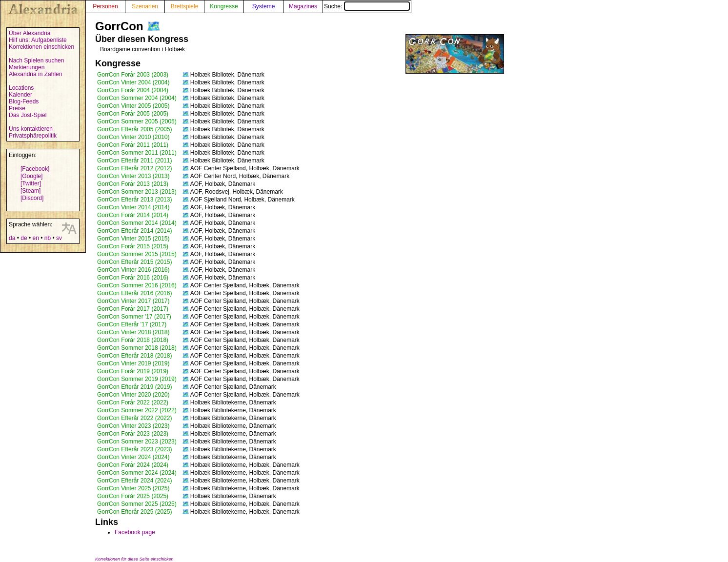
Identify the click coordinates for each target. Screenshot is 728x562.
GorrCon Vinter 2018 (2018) (133, 332)
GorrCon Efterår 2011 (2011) (134, 161)
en (35, 238)
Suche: (367, 6)
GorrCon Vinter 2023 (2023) (133, 426)
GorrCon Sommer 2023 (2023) (137, 442)
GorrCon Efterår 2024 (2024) (134, 481)
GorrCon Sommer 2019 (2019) (137, 379)
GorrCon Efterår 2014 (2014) (134, 231)
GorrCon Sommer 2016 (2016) (137, 285)
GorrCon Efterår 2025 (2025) (134, 512)
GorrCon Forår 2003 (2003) (133, 75)
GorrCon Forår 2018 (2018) (133, 340)
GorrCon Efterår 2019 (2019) (134, 387)
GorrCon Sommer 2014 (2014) (137, 223)
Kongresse (224, 6)
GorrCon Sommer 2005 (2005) (137, 121)
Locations (21, 88)
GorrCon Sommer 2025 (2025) (137, 504)
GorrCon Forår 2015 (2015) (133, 246)
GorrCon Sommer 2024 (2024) (137, 473)
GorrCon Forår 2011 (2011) (133, 145)
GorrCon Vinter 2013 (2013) (133, 176)
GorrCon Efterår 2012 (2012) (134, 168)
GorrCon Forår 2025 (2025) (133, 496)
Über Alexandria (30, 33)
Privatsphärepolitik (33, 136)
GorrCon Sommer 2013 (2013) (137, 192)
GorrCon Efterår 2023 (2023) (134, 449)
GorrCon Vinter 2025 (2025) (133, 488)
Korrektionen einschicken (41, 47)
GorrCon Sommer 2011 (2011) (137, 153)
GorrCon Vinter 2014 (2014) (133, 207)
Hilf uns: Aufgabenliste (38, 40)
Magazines (303, 6)
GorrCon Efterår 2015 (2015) (134, 262)
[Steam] (30, 191)
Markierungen (27, 67)
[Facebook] (35, 169)
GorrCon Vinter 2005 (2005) (133, 106)
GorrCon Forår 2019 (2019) (133, 371)
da (12, 238)
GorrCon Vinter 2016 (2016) (133, 270)
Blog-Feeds (24, 101)
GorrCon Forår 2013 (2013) (133, 184)
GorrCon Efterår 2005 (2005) (134, 129)
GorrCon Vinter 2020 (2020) (133, 395)
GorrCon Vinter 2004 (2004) (133, 82)
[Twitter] (31, 183)
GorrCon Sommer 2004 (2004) (137, 98)
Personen (105, 6)
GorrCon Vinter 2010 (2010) (133, 137)
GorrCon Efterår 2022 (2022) (134, 418)
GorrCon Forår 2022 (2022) (133, 402)
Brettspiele (185, 6)
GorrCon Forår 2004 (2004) (133, 90)
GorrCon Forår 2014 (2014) (133, 215)
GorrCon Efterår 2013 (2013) (134, 200)
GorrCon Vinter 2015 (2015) (133, 239)
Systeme (264, 6)
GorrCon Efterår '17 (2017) (132, 324)
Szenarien (145, 6)
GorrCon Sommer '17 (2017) (134, 317)
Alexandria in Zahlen (35, 74)
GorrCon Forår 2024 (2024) (133, 465)
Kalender (20, 95)
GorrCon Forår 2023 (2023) (133, 434)
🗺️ (154, 26)
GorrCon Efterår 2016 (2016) (134, 293)
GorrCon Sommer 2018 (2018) (137, 348)
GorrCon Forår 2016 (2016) (133, 278)
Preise (17, 108)
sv (59, 238)
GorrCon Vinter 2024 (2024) (133, 457)
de (24, 238)
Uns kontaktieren (31, 129)
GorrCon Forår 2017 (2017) (133, 309)
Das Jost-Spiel (28, 115)
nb (48, 238)
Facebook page (135, 532)
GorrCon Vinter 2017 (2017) (133, 301)
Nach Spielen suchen (36, 60)
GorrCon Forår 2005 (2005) (133, 114)
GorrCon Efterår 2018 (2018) (134, 356)
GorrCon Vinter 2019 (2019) (133, 363)
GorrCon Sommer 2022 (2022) (137, 410)
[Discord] (32, 198)
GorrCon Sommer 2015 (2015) (137, 254)
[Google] (31, 176)
